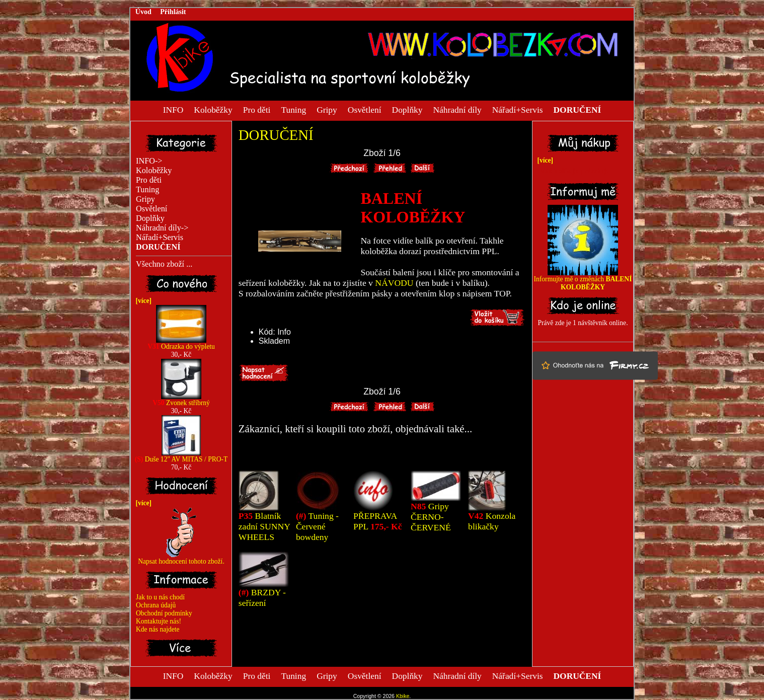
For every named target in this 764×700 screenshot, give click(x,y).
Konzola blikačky (492, 521)
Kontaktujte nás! (159, 621)
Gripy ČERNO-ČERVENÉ (431, 517)
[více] (142, 301)
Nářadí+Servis (518, 109)
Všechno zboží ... (164, 264)
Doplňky (407, 109)
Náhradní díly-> (162, 228)
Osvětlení (365, 109)
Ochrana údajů (156, 605)
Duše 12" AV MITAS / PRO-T (181, 456)
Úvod (143, 12)
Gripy (327, 109)
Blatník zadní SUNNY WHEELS (264, 526)
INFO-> (149, 161)
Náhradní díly (457, 109)
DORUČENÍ (276, 135)
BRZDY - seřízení (262, 598)
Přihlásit (173, 12)
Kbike (403, 696)
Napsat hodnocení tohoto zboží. (181, 558)
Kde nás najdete (158, 629)
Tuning (293, 109)
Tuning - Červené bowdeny (317, 526)
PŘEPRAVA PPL (378, 521)
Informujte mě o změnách (583, 280)
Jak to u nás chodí (160, 597)
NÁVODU (394, 283)
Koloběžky (213, 109)
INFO (173, 109)
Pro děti (257, 109)
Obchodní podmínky (164, 613)
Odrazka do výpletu (181, 343)
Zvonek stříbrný (181, 400)
